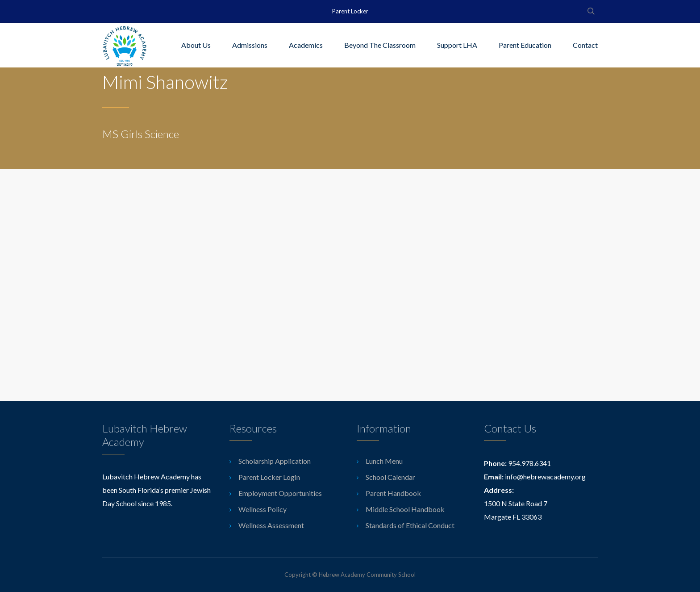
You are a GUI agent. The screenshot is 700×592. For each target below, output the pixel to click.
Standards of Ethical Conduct (410, 525)
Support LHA (457, 45)
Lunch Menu (384, 461)
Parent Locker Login (269, 477)
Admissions (250, 45)
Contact (585, 45)
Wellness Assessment (271, 525)
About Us (196, 45)
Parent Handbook (393, 493)
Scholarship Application (275, 461)
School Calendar (390, 477)
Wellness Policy (262, 509)
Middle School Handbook (405, 509)
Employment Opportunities (280, 493)
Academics (306, 45)
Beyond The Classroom (380, 45)
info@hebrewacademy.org (545, 477)
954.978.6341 (529, 463)
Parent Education (525, 45)
